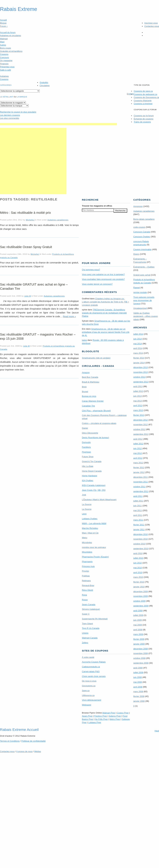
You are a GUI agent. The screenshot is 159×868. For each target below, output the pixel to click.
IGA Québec (88, 480)
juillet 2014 (138, 334)
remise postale (140, 292)
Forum (4, 26)
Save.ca (86, 691)
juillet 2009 (138, 615)
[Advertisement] (33, 161)
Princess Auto (88, 566)
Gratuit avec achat (142, 275)
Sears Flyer (87, 716)
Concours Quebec (142, 237)
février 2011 (139, 525)
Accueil (3, 20)
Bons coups (5, 48)
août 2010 (138, 553)
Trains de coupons (142, 122)
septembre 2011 (141, 491)
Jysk (84, 495)
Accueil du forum (8, 32)
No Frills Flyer (101, 719)
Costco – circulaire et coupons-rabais (99, 423)
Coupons (4, 54)
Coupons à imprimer (143, 104)
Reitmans (86, 581)
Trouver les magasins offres (97, 206)
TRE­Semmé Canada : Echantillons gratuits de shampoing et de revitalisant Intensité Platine (104, 313)
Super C (86, 614)
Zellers (85, 643)
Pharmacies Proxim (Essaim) (95, 557)
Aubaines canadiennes (58, 220)
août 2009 (138, 611)
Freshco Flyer (101, 716)
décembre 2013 (141, 367)
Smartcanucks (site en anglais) (96, 358)
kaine (84, 340)
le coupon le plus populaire (18, 112)
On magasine (6, 60)
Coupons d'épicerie (143, 101)
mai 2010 (138, 568)
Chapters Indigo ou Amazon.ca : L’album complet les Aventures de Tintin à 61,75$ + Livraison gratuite (106, 302)
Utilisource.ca (88, 695)
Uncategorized (140, 308)
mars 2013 (138, 410)
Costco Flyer (123, 713)
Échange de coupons (143, 119)
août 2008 (138, 668)
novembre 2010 (141, 539)
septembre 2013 (141, 382)
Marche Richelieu (90, 528)
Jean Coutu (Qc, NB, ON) (94, 490)
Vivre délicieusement (92, 700)
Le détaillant (7, 97)
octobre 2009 (139, 601)
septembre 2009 (141, 606)
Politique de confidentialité (33, 741)
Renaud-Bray (88, 585)
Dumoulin (86, 442)
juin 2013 (138, 396)
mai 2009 (138, 625)
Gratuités (44, 82)
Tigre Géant (87, 624)
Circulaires (45, 85)
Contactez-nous (152, 26)
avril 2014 (138, 348)
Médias (38, 751)
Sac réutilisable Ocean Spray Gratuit (26, 247)
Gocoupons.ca (89, 686)
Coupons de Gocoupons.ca (146, 97)
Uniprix (85, 633)
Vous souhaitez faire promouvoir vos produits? (103, 279)
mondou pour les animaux (94, 547)
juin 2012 (138, 448)
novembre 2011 (141, 482)
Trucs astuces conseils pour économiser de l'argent (144, 300)
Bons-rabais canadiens (144, 219)
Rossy (85, 600)
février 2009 (139, 639)
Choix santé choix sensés (94, 676)
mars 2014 (138, 353)
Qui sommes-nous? (91, 270)
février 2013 (139, 415)
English (130, 94)
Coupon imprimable (142, 249)
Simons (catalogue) (91, 609)
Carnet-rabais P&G (91, 671)
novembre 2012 (141, 425)
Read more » (69, 316)
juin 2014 (138, 339)
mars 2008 (138, 691)
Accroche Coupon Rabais (94, 662)
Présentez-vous (7, 67)
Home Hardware (90, 476)
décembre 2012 (141, 420)
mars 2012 (138, 463)
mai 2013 (138, 401)
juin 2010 (138, 563)
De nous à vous (89, 681)
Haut (157, 731)
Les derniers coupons (10, 115)
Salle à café (5, 70)
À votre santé (88, 657)
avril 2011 (138, 515)
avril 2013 (138, 405)
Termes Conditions (10, 741)
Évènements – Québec (144, 267)
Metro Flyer (115, 719)
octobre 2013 (139, 377)
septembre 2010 (141, 549)
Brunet (85, 392)
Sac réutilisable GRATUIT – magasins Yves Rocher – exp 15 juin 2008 (38, 336)
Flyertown (86, 452)
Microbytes (87, 542)
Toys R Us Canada (91, 628)
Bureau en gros (89, 396)
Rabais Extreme (19, 9)
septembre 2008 (141, 663)
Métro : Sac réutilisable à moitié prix (25, 213)
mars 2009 (138, 634)
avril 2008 (138, 687)
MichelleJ (30, 220)
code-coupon (139, 227)
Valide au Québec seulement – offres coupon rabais (146, 316)
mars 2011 (138, 520)
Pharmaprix (87, 562)
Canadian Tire (88, 406)
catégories (6, 85)
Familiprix (86, 447)
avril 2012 (138, 458)
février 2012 (139, 467)
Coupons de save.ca (143, 91)
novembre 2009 (141, 596)
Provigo (85, 571)
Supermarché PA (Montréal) (95, 619)
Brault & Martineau (91, 382)
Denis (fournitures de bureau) (95, 438)
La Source (87, 504)
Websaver (87, 705)
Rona (84, 595)
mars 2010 (138, 577)
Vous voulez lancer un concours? (97, 284)
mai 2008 (138, 682)
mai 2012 (138, 453)
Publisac (86, 576)
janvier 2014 (139, 363)
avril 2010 (138, 572)
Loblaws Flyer (95, 722)
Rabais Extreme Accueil (19, 730)
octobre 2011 (139, 487)
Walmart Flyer (109, 713)
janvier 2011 (139, 530)
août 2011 (138, 496)
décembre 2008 (141, 649)
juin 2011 (138, 506)
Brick (84, 387)
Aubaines (4, 76)
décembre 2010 (141, 534)
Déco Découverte (90, 433)
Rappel (137, 288)
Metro (85, 538)
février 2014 (139, 358)
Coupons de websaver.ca (145, 94)
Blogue (3, 23)
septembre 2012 (141, 434)
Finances (4, 64)
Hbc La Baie (88, 466)
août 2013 (138, 386)
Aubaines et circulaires (11, 35)
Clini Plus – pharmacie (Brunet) (96, 411)
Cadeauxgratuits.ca (91, 667)
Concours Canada (142, 232)
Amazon (86, 372)
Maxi (2, 42)
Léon (84, 514)
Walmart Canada (90, 638)
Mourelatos (87, 552)
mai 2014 (138, 344)
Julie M (28, 296)
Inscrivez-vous (151, 23)
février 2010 (139, 582)
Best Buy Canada (90, 377)
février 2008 (139, 696)
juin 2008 (138, 677)
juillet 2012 (138, 444)
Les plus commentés (10, 118)
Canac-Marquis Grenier (93, 401)
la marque (22, 97)
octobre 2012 (139, 429)
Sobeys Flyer (115, 716)
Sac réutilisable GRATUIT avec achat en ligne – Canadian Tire (34, 287)
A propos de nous (24, 751)
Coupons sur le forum (144, 116)
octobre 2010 (139, 544)
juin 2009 (138, 620)
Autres (3, 45)
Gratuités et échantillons (11, 51)
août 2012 (138, 439)
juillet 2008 (138, 672)
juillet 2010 (138, 558)
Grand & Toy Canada (92, 461)
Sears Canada (89, 604)
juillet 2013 (138, 391)
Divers (136, 254)
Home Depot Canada (92, 471)
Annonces (138, 206)
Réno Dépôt (87, 590)
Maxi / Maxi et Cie (90, 533)
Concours (4, 57)
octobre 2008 (139, 658)
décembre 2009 (141, 592)
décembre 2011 (141, 477)
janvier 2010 (139, 587)
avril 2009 (138, 630)
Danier (85, 428)
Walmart (4, 39)
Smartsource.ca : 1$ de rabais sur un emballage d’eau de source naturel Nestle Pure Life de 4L (106, 332)
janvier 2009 (139, 644)
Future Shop (88, 457)
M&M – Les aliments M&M (94, 523)
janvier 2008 (139, 701)
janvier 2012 (139, 472)
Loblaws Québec (90, 519)
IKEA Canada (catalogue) (94, 485)
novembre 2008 (141, 653)
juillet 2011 (138, 501)
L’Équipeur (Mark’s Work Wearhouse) (99, 500)
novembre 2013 (141, 372)
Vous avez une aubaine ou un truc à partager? (103, 274)
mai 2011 (138, 510)
